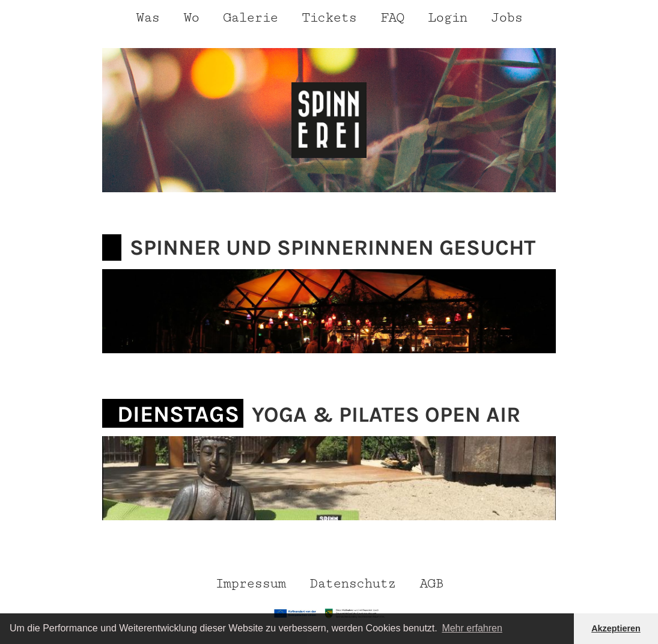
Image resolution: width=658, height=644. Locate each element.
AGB (431, 584)
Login (447, 18)
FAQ (392, 18)
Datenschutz (352, 584)
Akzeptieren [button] (616, 628)
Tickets (329, 18)
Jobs (507, 18)
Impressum (250, 584)
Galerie (250, 18)
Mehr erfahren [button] (472, 628)
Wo (191, 18)
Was (148, 18)
